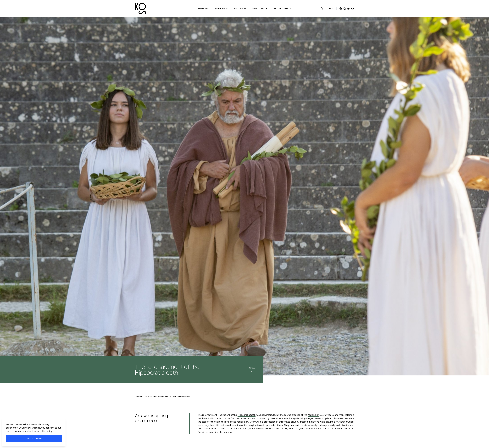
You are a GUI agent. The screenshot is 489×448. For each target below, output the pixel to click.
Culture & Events (282, 9)
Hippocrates (146, 396)
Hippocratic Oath (247, 415)
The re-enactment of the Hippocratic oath (172, 396)
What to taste (259, 9)
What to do (240, 9)
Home (137, 396)
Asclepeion (314, 415)
